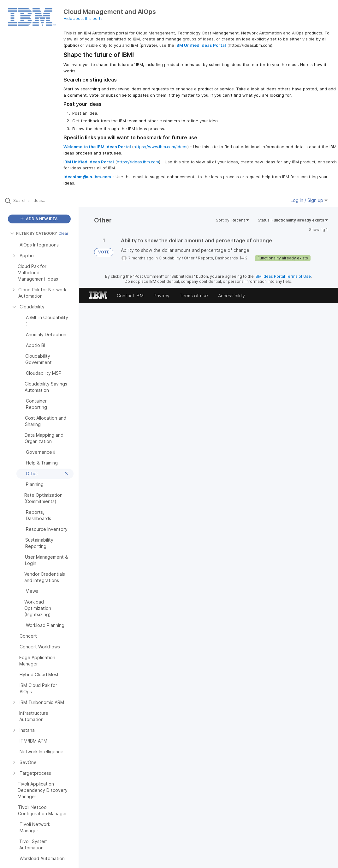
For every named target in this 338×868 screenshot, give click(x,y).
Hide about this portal (83, 18)
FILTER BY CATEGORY (34, 233)
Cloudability (170, 258)
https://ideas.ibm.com (138, 162)
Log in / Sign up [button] (309, 200)
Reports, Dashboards (218, 258)
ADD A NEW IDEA (39, 219)
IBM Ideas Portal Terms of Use (283, 276)
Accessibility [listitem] (231, 296)
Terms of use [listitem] (194, 296)
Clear (63, 233)
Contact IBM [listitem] (130, 296)
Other (189, 258)
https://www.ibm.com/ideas (160, 147)
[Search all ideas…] (43, 200)
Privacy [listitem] (162, 296)
